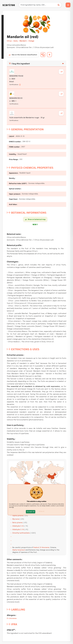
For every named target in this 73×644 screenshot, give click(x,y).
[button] (31, 512)
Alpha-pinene (18, 516)
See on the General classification (23, 55)
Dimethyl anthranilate (21, 533)
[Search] (40, 5)
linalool (36, 548)
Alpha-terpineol (19, 550)
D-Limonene (12, 618)
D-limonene (45, 548)
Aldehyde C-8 (18, 526)
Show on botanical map (35, 219)
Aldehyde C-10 (18, 530)
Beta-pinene (17, 523)
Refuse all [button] (42, 511)
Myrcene (16, 519)
